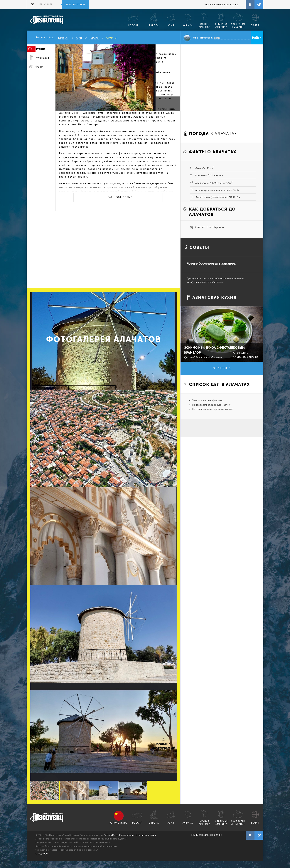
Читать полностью (118, 197)
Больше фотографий (163, 746)
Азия (79, 38)
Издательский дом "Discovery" (47, 20)
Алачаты (111, 38)
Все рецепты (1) (222, 368)
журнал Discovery (47, 818)
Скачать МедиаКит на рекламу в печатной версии (130, 835)
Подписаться (76, 5)
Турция (94, 38)
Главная (63, 38)
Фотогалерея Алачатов (104, 339)
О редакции (42, 853)
